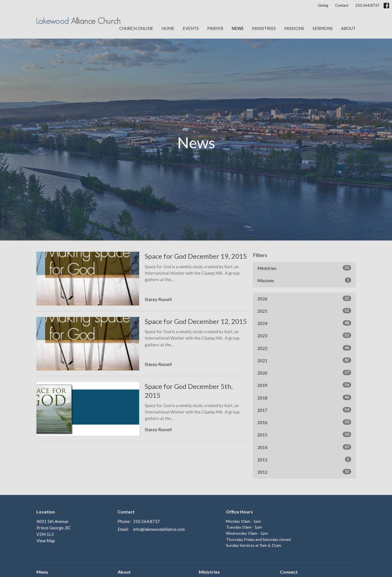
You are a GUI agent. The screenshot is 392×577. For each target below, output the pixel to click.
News (238, 28)
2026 (304, 298)
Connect (289, 572)
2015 (304, 434)
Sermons (323, 28)
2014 (304, 447)
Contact (342, 5)
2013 (304, 459)
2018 (304, 398)
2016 (304, 422)
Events (191, 28)
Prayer (215, 28)
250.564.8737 (367, 5)
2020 (304, 373)
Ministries (264, 28)
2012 (304, 472)
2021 (304, 360)
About (348, 28)
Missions (294, 28)
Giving (323, 5)
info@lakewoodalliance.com (159, 529)
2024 (304, 323)
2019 (304, 385)
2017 (304, 410)
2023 (304, 335)
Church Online (136, 28)
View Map (46, 541)
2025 (304, 311)
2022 (304, 348)
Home (168, 28)
